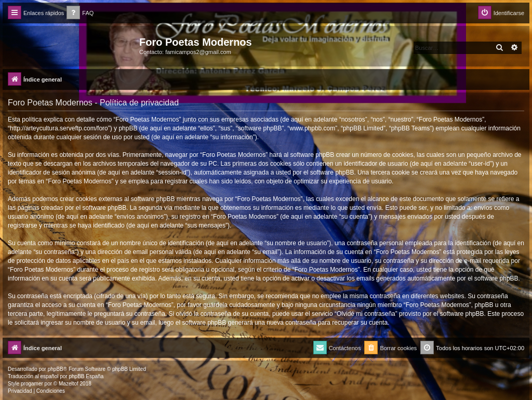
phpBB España (86, 376)
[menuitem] (80, 13)
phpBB (56, 369)
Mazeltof (69, 384)
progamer (32, 384)
